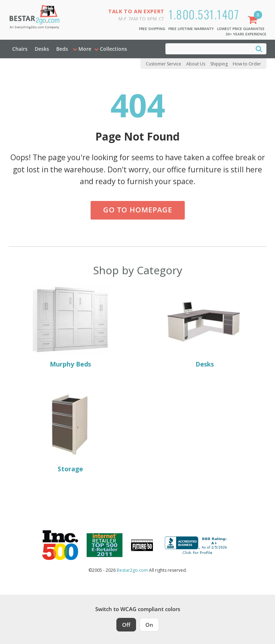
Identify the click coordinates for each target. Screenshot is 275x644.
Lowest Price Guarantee (241, 29)
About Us (196, 64)
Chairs (20, 49)
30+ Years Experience (246, 34)
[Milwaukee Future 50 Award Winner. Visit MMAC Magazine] (142, 545)
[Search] (259, 48)
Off (126, 625)
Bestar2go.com (132, 570)
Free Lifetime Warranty (191, 29)
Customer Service (163, 64)
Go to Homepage (138, 210)
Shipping (219, 64)
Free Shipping (152, 29)
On (149, 625)
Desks (42, 49)
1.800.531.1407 (204, 14)
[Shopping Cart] (254, 21)
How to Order (247, 64)
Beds (62, 49)
